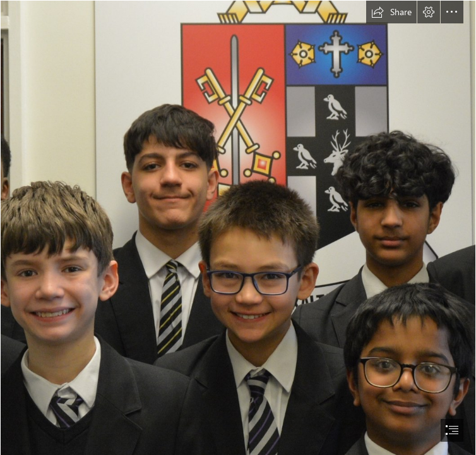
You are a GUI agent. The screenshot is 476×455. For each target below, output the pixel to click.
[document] (238, 227)
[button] (391, 12)
